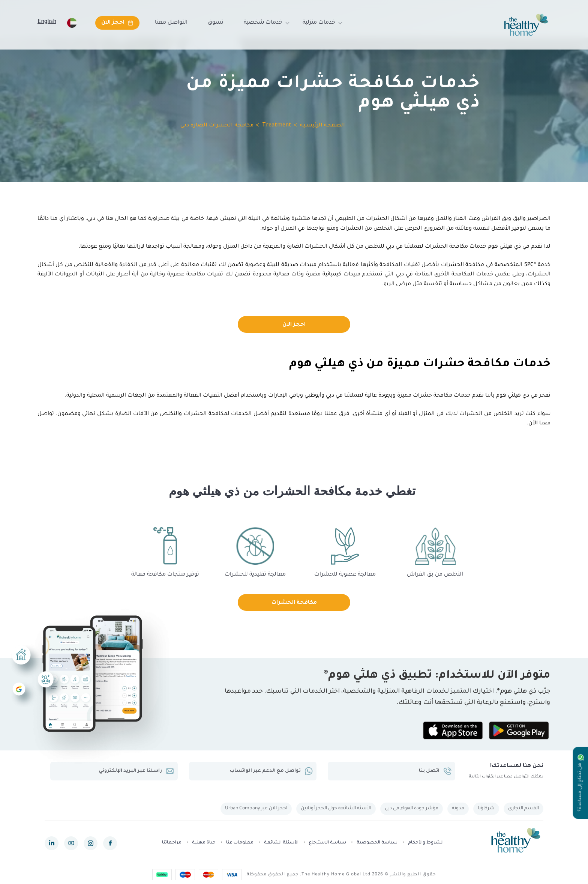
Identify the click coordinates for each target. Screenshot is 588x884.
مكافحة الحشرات (294, 603)
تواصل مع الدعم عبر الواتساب (271, 771)
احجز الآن (294, 325)
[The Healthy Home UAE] (526, 25)
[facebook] (110, 843)
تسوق (216, 23)
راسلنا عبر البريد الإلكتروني (136, 771)
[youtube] (71, 843)
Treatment (277, 126)
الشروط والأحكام (426, 843)
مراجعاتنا (172, 843)
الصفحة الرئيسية (322, 126)
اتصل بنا (435, 771)
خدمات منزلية (319, 23)
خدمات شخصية (263, 23)
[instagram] (91, 843)
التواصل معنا (171, 23)
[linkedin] (52, 843)
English (47, 22)
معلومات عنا (240, 843)
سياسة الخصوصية (377, 843)
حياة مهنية (204, 843)
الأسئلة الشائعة (281, 843)
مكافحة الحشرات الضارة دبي (217, 126)
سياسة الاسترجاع (328, 843)
